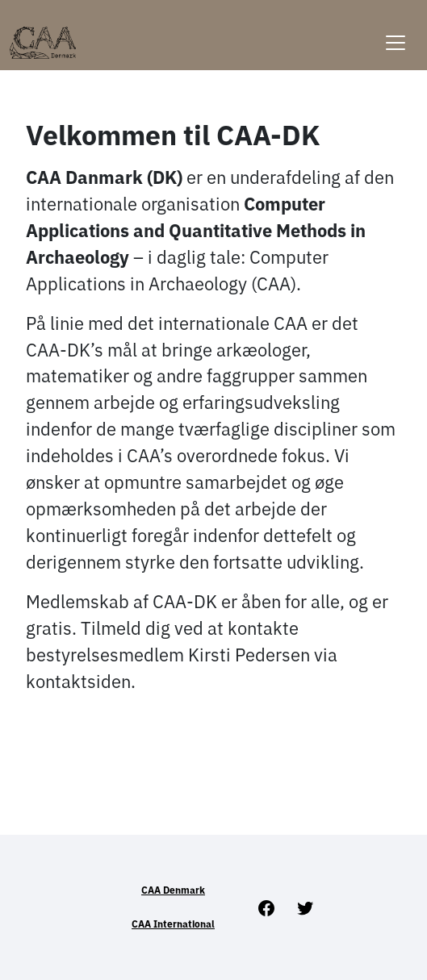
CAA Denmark (173, 890)
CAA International (173, 924)
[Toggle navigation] (396, 33)
